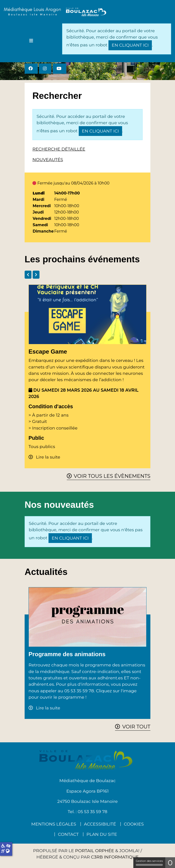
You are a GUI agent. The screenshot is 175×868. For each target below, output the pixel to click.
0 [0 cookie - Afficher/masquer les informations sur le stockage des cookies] (170, 863)
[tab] (28, 275)
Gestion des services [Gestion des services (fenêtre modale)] (149, 863)
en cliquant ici (130, 45)
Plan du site (102, 834)
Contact (68, 834)
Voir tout (136, 727)
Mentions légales (54, 824)
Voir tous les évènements (112, 476)
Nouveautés (48, 159)
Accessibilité (100, 824)
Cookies (134, 824)
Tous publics (42, 446)
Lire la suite (48, 457)
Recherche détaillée (59, 149)
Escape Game (48, 352)
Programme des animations (67, 654)
